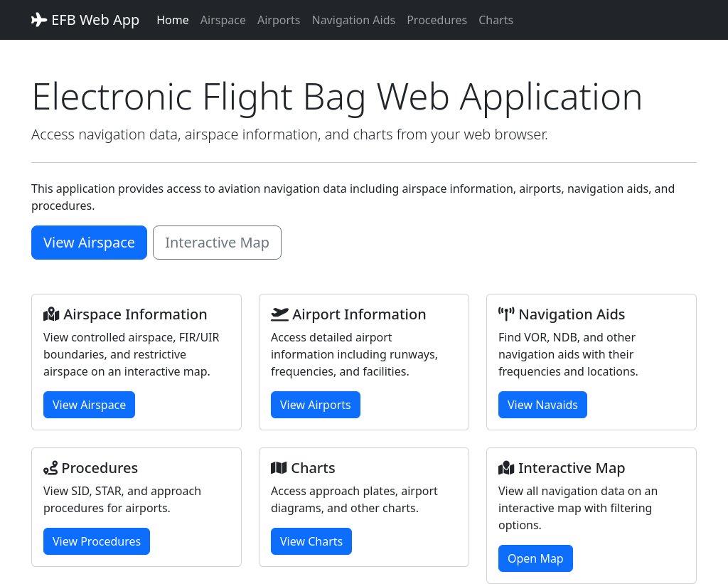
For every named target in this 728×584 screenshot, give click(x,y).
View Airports (316, 405)
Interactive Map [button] (217, 242)
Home (173, 20)
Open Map (536, 558)
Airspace (223, 20)
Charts (496, 20)
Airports (279, 20)
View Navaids (543, 405)
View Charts (311, 541)
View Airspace (89, 405)
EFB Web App (85, 20)
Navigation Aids (353, 20)
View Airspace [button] (89, 242)
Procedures (437, 20)
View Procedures (97, 541)
